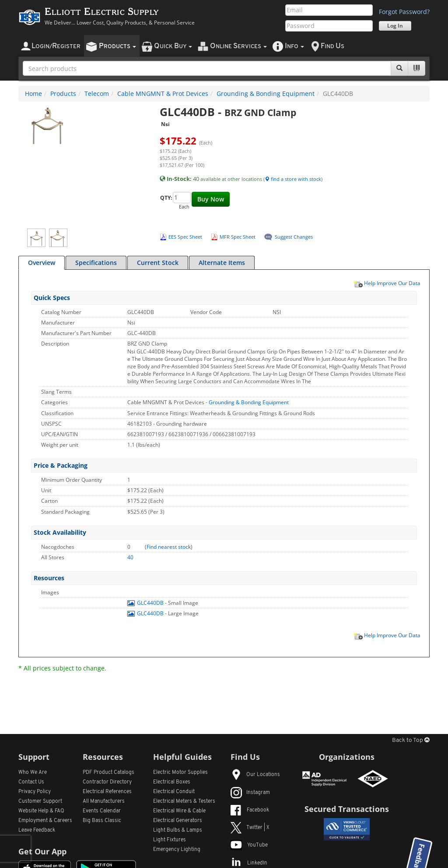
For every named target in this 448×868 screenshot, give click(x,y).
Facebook (250, 810)
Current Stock (158, 263)
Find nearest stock (169, 547)
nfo (294, 46)
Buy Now (211, 199)
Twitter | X (250, 828)
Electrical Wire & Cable (179, 811)
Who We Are (33, 773)
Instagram (250, 793)
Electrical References (107, 792)
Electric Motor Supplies (180, 773)
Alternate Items (222, 263)
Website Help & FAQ (41, 811)
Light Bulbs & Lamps (178, 830)
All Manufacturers (104, 801)
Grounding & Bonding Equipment (266, 94)
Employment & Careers (45, 821)
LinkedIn (249, 863)
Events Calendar (102, 811)
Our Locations (255, 775)
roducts (117, 46)
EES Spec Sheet (185, 237)
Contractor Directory (107, 782)
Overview (42, 263)
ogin (56, 46)
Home (33, 94)
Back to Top (411, 740)
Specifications (96, 263)
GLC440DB (146, 603)
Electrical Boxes (172, 782)
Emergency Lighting (177, 850)
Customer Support (40, 801)
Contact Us (31, 782)
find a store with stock (293, 179)
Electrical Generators (178, 821)
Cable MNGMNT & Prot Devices (163, 94)
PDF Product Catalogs (108, 773)
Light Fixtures (170, 840)
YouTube (249, 845)
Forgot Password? (404, 12)
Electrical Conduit (174, 792)
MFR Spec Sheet (238, 237)
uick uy (173, 46)
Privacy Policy (35, 792)
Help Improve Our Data (387, 283)
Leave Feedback (37, 830)
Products (63, 94)
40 (130, 557)
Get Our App (42, 851)
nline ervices (238, 46)
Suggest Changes (294, 237)
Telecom (97, 94)
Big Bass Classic (102, 821)
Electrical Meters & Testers (184, 801)
